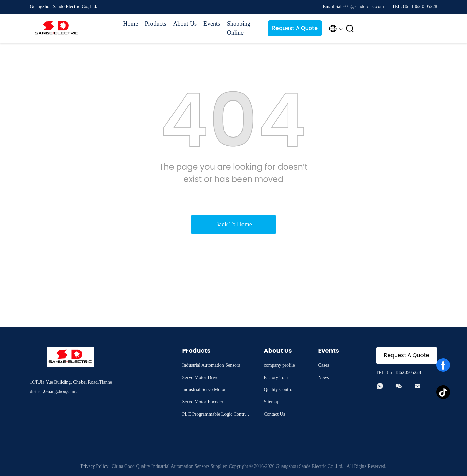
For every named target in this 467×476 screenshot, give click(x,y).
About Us (185, 24)
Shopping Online (239, 28)
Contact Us (275, 414)
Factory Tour (276, 377)
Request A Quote (295, 28)
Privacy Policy (94, 466)
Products (156, 24)
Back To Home (233, 224)
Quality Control (279, 390)
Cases (324, 365)
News (324, 377)
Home (131, 24)
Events (212, 24)
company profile (280, 365)
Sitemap (272, 402)
